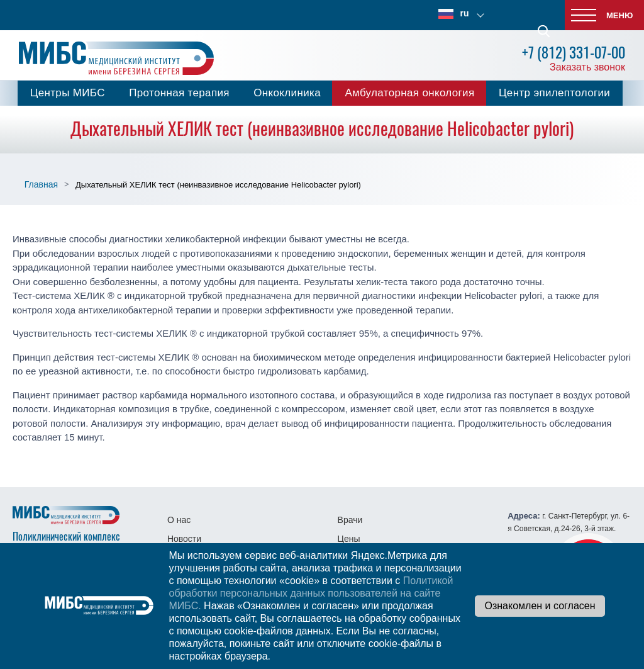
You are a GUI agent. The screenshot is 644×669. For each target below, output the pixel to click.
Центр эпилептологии (554, 93)
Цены (349, 539)
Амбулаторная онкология (409, 93)
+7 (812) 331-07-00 (574, 53)
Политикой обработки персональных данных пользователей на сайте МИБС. (311, 593)
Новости (184, 539)
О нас (179, 520)
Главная (41, 184)
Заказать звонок (587, 67)
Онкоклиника (287, 93)
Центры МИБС (68, 93)
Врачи (350, 520)
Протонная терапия (179, 93)
